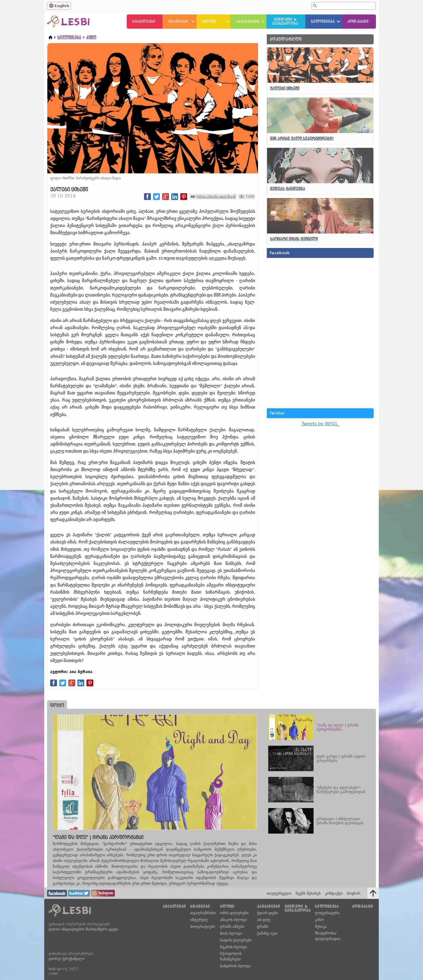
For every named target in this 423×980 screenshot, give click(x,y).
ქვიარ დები (267, 913)
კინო (91, 37)
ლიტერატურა (327, 913)
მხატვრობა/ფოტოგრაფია (328, 936)
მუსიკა (321, 927)
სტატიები (178, 22)
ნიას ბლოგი (231, 933)
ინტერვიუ (199, 920)
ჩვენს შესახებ (308, 893)
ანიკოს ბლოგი (233, 920)
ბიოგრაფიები (203, 927)
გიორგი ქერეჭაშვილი (66, 959)
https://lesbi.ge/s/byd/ (216, 196)
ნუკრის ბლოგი (233, 947)
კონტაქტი (334, 893)
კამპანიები (248, 22)
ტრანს (263, 927)
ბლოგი (209, 22)
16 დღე (264, 920)
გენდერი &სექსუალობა (285, 22)
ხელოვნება (323, 22)
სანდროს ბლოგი (235, 966)
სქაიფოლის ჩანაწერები (231, 956)
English (62, 6)
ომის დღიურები (234, 913)
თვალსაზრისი (203, 913)
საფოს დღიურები (236, 940)
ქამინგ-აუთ (267, 933)
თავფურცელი (279, 893)
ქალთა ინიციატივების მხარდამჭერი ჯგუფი (83, 929)
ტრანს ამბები (232, 927)
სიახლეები (144, 22)
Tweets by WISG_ (320, 424)
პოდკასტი (358, 22)
